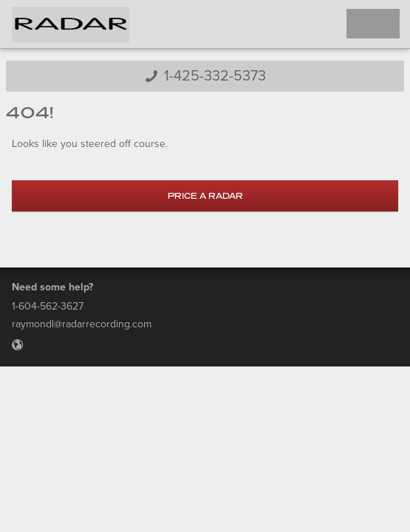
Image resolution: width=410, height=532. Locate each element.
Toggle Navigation (373, 24)
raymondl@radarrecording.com (82, 324)
